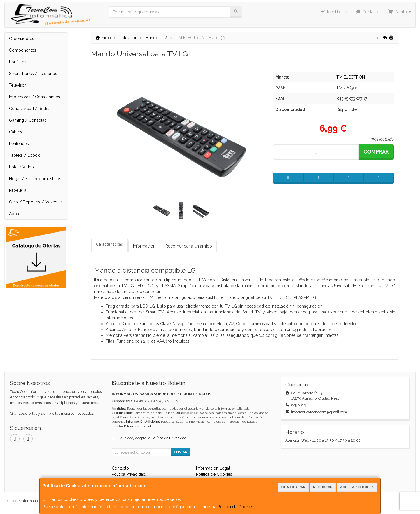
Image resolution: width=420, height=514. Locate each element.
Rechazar (323, 487)
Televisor (17, 85)
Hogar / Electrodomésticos (35, 179)
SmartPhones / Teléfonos (33, 74)
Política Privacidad (129, 474)
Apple (15, 214)
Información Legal (213, 468)
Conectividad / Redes (30, 109)
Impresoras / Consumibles (35, 97)
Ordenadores (22, 39)
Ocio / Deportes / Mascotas (36, 202)
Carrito (400, 12)
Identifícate (334, 12)
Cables (16, 132)
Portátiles (18, 62)
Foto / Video (21, 167)
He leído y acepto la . (153, 438)
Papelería (18, 190)
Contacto (368, 12)
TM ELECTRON (351, 77)
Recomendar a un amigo (189, 246)
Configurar (293, 487)
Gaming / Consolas (28, 120)
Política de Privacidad (139, 426)
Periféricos (19, 144)
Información (144, 246)
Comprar (376, 152)
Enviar (181, 452)
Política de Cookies (236, 507)
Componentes (23, 50)
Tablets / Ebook (24, 155)
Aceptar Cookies (357, 487)
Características (110, 244)
